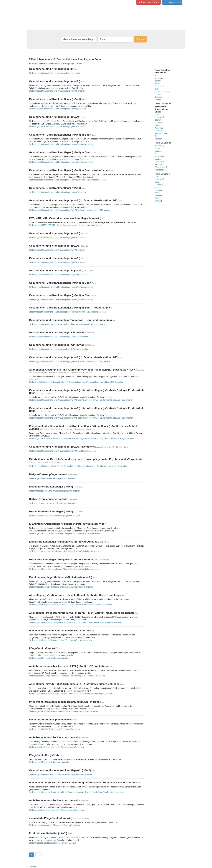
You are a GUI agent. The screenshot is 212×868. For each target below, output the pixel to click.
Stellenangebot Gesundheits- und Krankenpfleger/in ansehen (55, 73)
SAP (157, 89)
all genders (159, 78)
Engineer (158, 94)
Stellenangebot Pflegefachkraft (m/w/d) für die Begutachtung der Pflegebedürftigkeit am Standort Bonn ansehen (76, 792)
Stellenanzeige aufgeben (148, 2)
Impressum (32, 867)
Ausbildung (159, 146)
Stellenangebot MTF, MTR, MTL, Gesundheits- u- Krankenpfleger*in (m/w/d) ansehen (65, 225)
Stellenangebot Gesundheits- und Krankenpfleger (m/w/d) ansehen (57, 91)
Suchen (140, 39)
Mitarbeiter (159, 170)
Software (158, 97)
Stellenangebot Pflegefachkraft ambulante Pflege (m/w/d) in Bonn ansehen (60, 640)
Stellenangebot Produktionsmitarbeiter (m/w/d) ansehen (52, 843)
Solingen (158, 139)
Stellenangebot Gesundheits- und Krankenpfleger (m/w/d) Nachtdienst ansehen (62, 451)
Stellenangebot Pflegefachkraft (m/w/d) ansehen (49, 658)
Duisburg (158, 131)
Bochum (158, 120)
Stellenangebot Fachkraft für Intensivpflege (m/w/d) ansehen (54, 729)
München (159, 195)
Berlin (157, 193)
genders (158, 81)
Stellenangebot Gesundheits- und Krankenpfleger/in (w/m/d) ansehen (58, 275)
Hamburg (159, 190)
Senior (157, 83)
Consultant (159, 86)
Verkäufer (159, 164)
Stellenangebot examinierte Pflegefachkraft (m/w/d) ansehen (54, 825)
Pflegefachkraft (161, 167)
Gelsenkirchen (161, 133)
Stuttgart (158, 201)
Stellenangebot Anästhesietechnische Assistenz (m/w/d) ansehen (56, 747)
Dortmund (159, 123)
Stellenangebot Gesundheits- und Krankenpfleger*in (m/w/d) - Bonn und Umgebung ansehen (68, 324)
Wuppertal (159, 128)
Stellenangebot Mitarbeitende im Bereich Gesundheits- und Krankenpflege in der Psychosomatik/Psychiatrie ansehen (78, 466)
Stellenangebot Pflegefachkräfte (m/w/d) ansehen (50, 762)
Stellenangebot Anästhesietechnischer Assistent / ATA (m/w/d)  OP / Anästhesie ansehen (67, 676)
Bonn (157, 136)
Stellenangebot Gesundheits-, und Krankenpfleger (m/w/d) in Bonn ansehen (61, 144)
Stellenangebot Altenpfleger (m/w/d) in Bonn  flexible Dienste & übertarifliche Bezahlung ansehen (70, 605)
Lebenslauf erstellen (172, 2)
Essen (157, 125)
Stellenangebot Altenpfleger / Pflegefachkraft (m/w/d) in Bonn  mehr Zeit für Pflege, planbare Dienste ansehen (76, 622)
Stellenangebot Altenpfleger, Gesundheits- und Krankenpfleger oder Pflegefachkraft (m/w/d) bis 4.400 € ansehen (76, 382)
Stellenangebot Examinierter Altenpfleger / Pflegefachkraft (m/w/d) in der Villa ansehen (65, 533)
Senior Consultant (162, 92)
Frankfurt (158, 198)
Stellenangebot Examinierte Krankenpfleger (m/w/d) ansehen (55, 491)
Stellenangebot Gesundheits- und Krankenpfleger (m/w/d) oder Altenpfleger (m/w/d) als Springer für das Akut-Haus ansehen (81, 400)
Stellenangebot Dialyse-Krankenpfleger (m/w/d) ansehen (53, 478)
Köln (157, 115)
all (156, 75)
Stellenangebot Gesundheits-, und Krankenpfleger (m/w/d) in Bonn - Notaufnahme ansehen (67, 180)
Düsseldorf (159, 117)
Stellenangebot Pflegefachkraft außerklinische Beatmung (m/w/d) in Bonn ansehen (64, 711)
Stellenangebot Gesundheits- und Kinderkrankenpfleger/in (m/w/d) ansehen (61, 774)
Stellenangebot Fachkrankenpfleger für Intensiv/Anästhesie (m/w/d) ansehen (61, 587)
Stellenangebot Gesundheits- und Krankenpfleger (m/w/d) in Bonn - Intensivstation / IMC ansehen (70, 210)
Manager (158, 100)
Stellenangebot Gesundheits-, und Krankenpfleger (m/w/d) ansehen (57, 109)
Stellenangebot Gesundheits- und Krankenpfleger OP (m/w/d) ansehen (59, 337)
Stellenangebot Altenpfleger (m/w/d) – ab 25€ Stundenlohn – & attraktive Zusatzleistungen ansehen (71, 694)
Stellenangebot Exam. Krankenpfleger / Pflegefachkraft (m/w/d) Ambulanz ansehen (64, 551)
